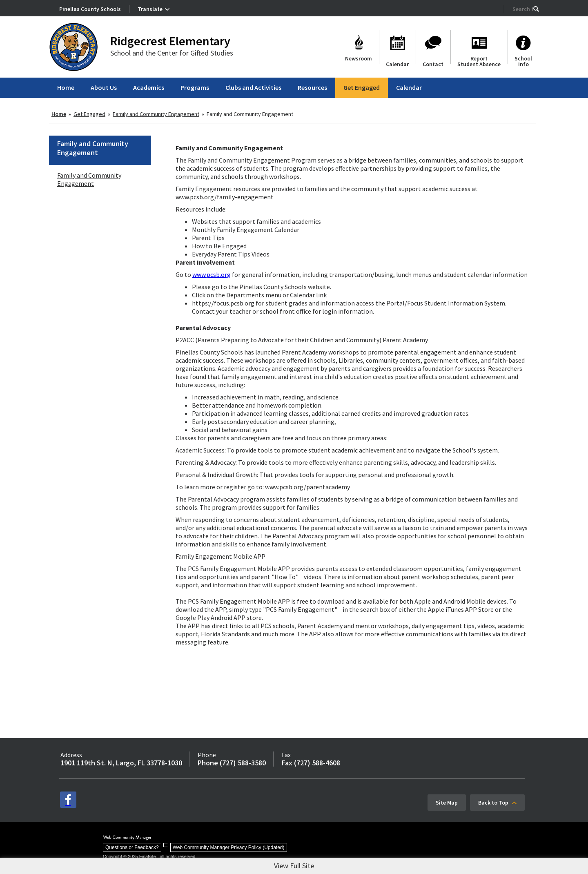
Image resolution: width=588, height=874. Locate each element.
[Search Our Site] (523, 9)
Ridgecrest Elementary (170, 41)
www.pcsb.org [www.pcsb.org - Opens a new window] (212, 274)
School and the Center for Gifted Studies (172, 53)
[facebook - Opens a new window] (68, 800)
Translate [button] (150, 9)
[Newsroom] (359, 47)
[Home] (66, 88)
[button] (536, 9)
